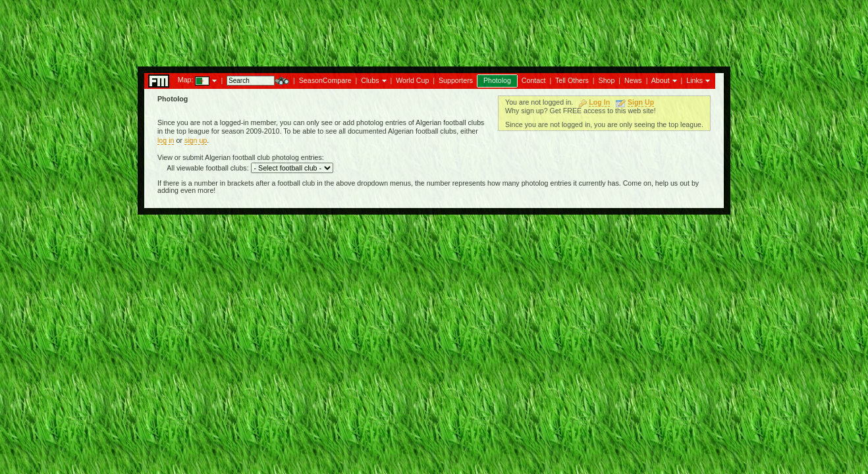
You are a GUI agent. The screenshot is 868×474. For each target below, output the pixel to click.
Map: (186, 80)
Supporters (456, 80)
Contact (534, 80)
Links (694, 80)
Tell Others (572, 80)
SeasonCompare (325, 80)
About (661, 80)
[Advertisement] (434, 30)
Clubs (370, 80)
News (633, 80)
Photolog (497, 80)
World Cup (412, 80)
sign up (196, 140)
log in (166, 140)
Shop (607, 80)
